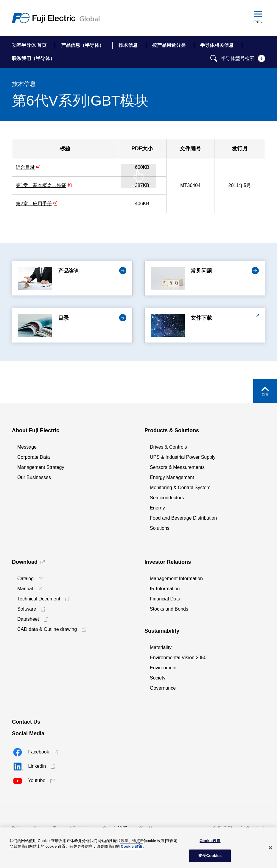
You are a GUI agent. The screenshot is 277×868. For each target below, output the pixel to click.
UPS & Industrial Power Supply (183, 457)
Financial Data (165, 599)
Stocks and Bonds (169, 609)
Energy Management (172, 477)
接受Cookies (210, 856)
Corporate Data (34, 457)
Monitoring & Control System (180, 488)
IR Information (165, 589)
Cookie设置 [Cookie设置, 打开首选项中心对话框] (210, 841)
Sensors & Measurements (177, 467)
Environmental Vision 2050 (178, 658)
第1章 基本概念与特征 (41, 185)
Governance (163, 688)
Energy (157, 508)
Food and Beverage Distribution (183, 518)
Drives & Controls (168, 447)
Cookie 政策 (132, 846)
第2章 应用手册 (34, 204)
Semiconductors (167, 498)
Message (27, 447)
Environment (163, 668)
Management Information (176, 579)
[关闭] (270, 848)
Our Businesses (34, 477)
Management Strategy (41, 467)
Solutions (160, 528)
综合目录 (25, 167)
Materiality (161, 647)
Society (158, 678)
